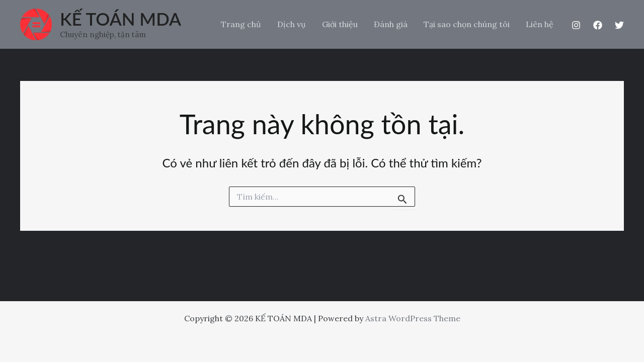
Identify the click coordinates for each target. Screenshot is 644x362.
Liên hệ (540, 24)
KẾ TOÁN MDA (120, 19)
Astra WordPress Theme (413, 318)
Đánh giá (391, 24)
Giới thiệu (340, 24)
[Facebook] (598, 25)
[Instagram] (576, 25)
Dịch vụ (292, 24)
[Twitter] (619, 25)
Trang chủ (241, 24)
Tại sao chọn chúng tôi (467, 24)
